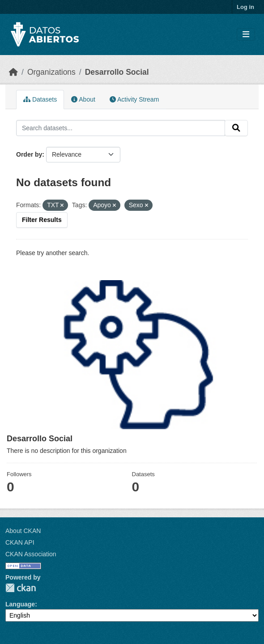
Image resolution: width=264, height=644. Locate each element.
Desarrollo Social (117, 72)
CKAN (21, 588)
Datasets (40, 99)
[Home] (13, 72)
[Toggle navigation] (246, 35)
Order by (29, 154)
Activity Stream (134, 99)
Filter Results (42, 220)
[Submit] (236, 128)
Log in (245, 7)
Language (20, 604)
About (83, 99)
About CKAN (23, 531)
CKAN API (20, 542)
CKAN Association (31, 554)
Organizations (51, 72)
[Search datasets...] (121, 128)
